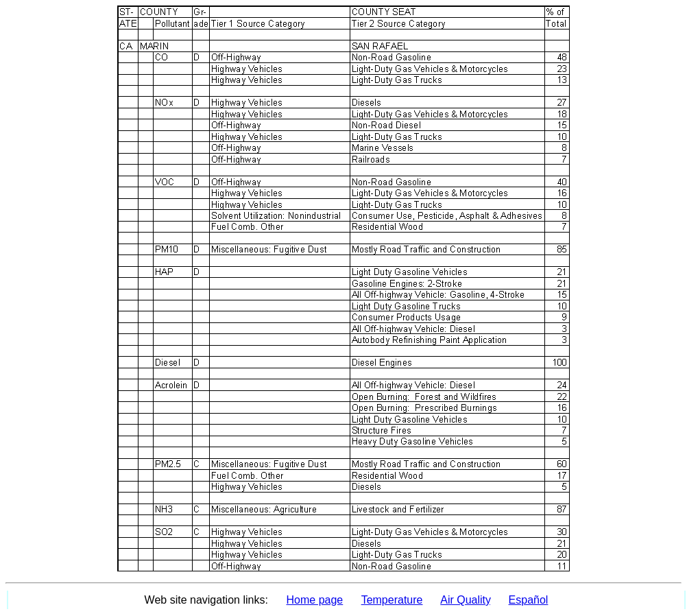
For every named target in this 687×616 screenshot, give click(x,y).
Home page (315, 600)
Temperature (392, 600)
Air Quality (465, 600)
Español (529, 600)
